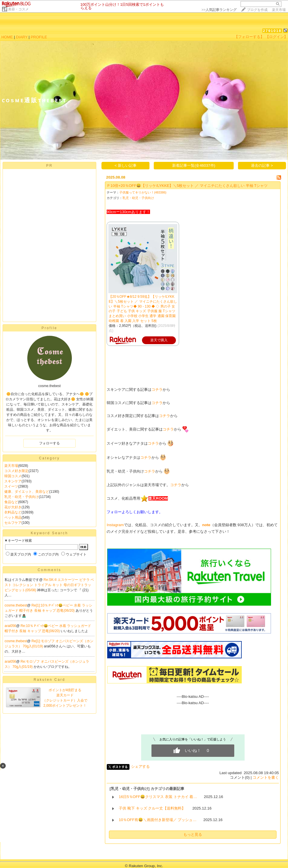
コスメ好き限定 (16, 471)
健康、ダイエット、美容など (27, 492)
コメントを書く (266, 777)
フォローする (49, 443)
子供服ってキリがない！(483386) (143, 192)
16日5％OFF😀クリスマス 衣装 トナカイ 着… (158, 797)
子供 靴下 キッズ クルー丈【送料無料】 (152, 808)
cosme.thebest (16, 605)
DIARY (22, 37)
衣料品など (13, 512)
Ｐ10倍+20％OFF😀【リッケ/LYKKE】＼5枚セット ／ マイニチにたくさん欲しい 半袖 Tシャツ (187, 186)
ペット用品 (13, 518)
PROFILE (39, 37)
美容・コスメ (18, 9)
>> (219, 10)
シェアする (140, 766)
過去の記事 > (262, 165)
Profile (49, 328)
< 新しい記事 (126, 165)
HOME (7, 37)
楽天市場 (279, 10)
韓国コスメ (13, 476)
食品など (11, 502)
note (206, 525)
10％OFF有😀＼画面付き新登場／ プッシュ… (158, 820)
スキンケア (13, 481)
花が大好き (13, 507)
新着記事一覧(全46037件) (194, 165)
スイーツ (11, 486)
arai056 (10, 626)
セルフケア (13, 523)
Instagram (115, 525)
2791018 (272, 31)
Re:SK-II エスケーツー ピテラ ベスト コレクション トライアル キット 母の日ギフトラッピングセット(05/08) (49, 585)
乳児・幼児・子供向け (22, 497)
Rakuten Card (49, 680)
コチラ (157, 390)
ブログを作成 (257, 10)
